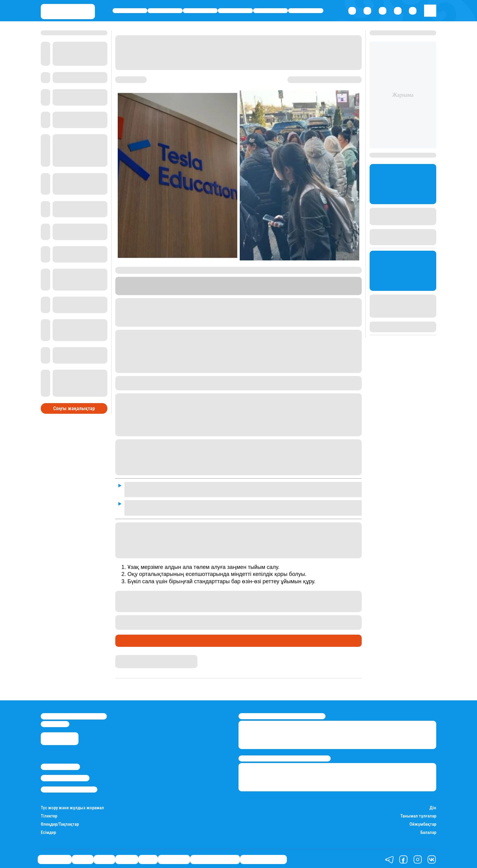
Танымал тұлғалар (418, 814)
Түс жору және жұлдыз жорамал (72, 806)
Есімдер (48, 831)
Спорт (271, 11)
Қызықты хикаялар (215, 858)
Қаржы (165, 11)
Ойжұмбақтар (423, 823)
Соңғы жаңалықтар (74, 406)
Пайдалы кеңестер (263, 858)
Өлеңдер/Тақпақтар (60, 823)
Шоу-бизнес (306, 11)
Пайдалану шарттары (69, 788)
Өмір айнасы (130, 11)
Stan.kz (244, 292)
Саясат (200, 11)
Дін (433, 806)
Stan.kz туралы (60, 765)
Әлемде (235, 11)
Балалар (428, 831)
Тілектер (49, 814)
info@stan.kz (55, 722)
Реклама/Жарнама (65, 776)
